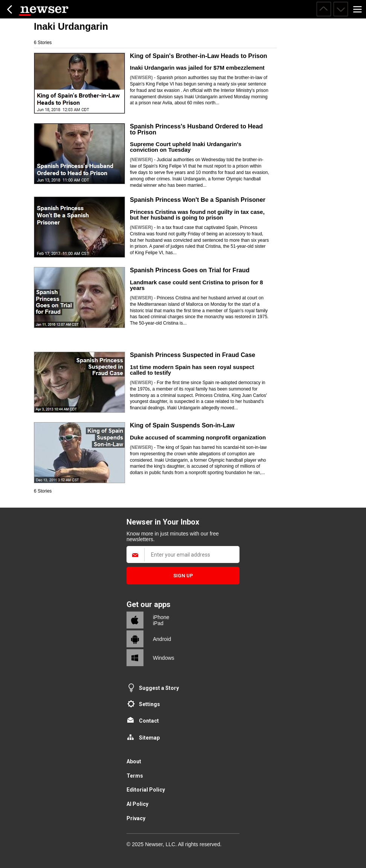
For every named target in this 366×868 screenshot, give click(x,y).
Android (162, 639)
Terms (135, 776)
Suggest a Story (159, 688)
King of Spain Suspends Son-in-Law (182, 425)
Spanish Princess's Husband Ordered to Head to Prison (196, 129)
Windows (164, 658)
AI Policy (137, 804)
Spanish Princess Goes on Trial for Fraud (190, 270)
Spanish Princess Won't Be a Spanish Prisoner (198, 200)
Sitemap (149, 738)
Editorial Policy (146, 790)
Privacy (136, 818)
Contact (149, 721)
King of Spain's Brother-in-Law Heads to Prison (199, 56)
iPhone (161, 617)
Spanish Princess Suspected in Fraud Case (193, 355)
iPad (158, 623)
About (134, 761)
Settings (149, 704)
